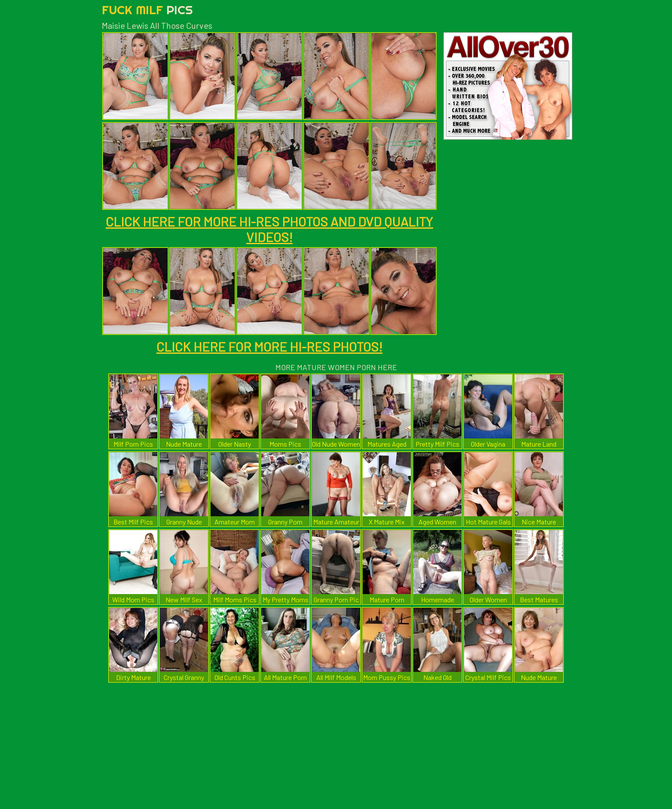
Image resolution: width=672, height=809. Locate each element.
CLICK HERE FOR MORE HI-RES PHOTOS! (269, 346)
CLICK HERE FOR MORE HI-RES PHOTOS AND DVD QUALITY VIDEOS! (269, 229)
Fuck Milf (147, 10)
